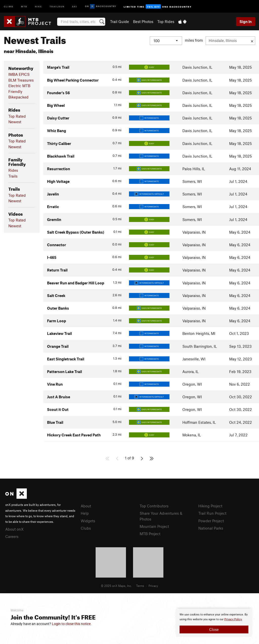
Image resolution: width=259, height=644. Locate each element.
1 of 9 (129, 458)
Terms (140, 586)
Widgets (88, 521)
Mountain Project (154, 526)
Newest (15, 122)
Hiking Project (210, 506)
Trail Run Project (212, 513)
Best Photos (143, 21)
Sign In (246, 21)
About (86, 506)
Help (85, 513)
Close (214, 629)
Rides (13, 170)
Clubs (86, 528)
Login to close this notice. (72, 624)
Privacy (153, 586)
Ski (75, 6)
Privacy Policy (233, 619)
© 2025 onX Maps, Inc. (116, 586)
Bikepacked (18, 97)
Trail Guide (120, 21)
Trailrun (57, 6)
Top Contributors (154, 506)
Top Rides (166, 21)
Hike (38, 6)
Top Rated (17, 116)
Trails (13, 176)
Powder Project (211, 521)
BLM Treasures (21, 80)
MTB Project (150, 534)
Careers (12, 536)
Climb (9, 6)
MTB (24, 6)
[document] (214, 623)
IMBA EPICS (19, 74)
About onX (14, 529)
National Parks (211, 528)
